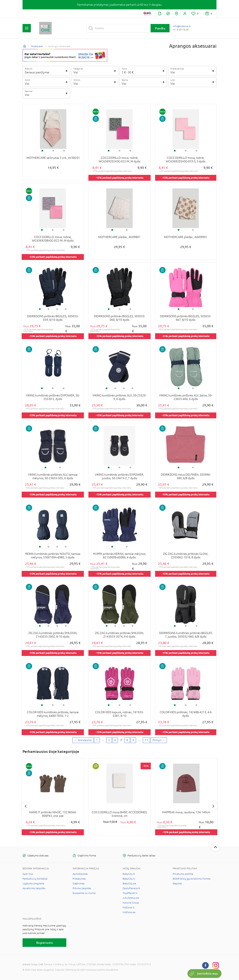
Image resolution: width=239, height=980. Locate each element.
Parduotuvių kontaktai (35, 879)
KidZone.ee (129, 912)
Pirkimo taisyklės (82, 888)
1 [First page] (97, 740)
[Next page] (159, 740)
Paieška (160, 28)
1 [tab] (42, 151)
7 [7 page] (121, 740)
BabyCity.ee (129, 884)
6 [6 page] (115, 740)
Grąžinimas (79, 884)
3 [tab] (64, 151)
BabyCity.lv (129, 879)
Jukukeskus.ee (131, 898)
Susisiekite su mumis (84, 893)
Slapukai (177, 884)
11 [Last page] (146, 740)
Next (213, 806)
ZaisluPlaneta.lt (131, 888)
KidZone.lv (129, 907)
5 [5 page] (109, 740)
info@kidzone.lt (182, 26)
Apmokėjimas (80, 874)
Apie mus (28, 874)
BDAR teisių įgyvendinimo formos (192, 879)
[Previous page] (83, 740)
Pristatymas (79, 879)
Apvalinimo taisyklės (34, 888)
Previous (26, 806)
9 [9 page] (133, 740)
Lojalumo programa (33, 884)
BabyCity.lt (129, 874)
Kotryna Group (131, 903)
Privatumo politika (183, 874)
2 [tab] (53, 151)
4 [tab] (66, 309)
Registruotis (45, 943)
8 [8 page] (127, 740)
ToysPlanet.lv (130, 893)
